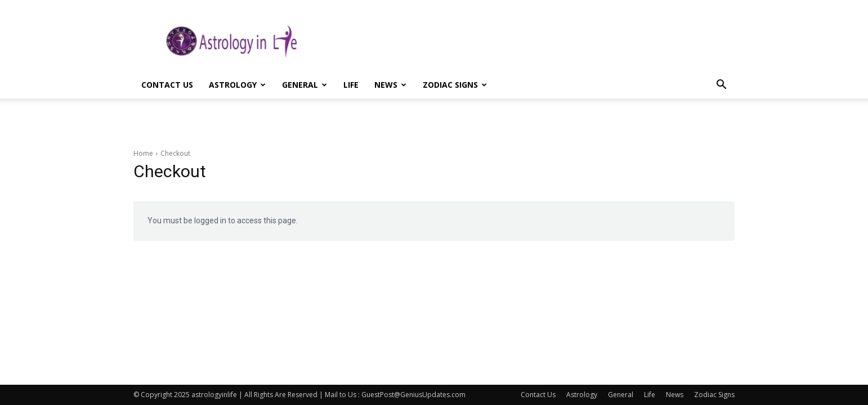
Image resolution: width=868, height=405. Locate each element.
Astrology (237, 85)
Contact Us (167, 85)
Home (143, 153)
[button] (721, 86)
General (305, 85)
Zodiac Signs (455, 85)
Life (351, 85)
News (390, 85)
